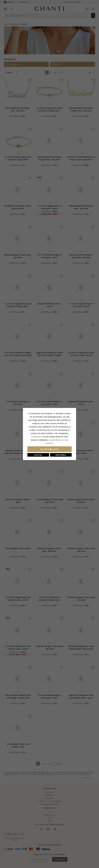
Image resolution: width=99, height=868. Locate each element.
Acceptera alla (50, 449)
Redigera (61, 455)
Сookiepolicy (37, 437)
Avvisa (38, 455)
